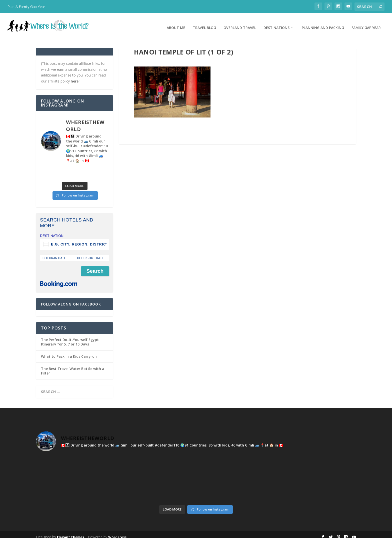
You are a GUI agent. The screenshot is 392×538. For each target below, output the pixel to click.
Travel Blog (204, 23)
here (75, 76)
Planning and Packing (323, 23)
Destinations (276, 23)
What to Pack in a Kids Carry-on (69, 352)
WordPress (117, 532)
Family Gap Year (366, 23)
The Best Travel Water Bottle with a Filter (73, 366)
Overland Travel (240, 23)
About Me (176, 23)
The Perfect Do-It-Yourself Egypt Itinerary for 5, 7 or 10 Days (70, 337)
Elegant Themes (70, 532)
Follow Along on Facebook (71, 299)
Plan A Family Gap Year (26, 7)
